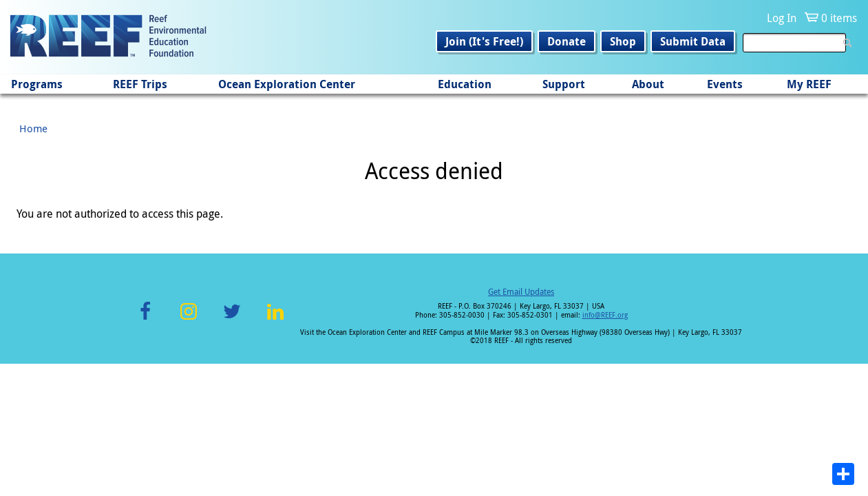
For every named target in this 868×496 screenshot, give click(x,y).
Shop (623, 41)
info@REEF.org (605, 315)
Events (725, 84)
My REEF (809, 84)
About (648, 84)
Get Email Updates (521, 291)
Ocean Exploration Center (287, 84)
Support (564, 84)
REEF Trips (140, 84)
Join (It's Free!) (484, 41)
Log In (782, 18)
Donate (567, 41)
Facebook (145, 319)
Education (465, 84)
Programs (37, 84)
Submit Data (693, 41)
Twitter (232, 319)
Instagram (189, 319)
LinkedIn (276, 319)
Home (33, 128)
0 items (839, 18)
